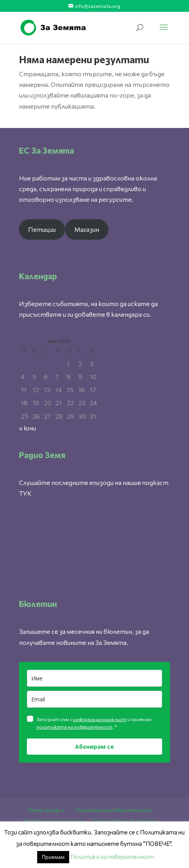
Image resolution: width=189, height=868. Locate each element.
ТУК (25, 493)
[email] (94, 699)
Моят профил (46, 810)
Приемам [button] (53, 857)
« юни (27, 428)
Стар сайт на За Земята (125, 821)
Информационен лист (53, 821)
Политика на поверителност (113, 810)
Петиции (42, 229)
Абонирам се (94, 747)
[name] (94, 678)
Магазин (87, 229)
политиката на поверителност (74, 727)
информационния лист (100, 719)
